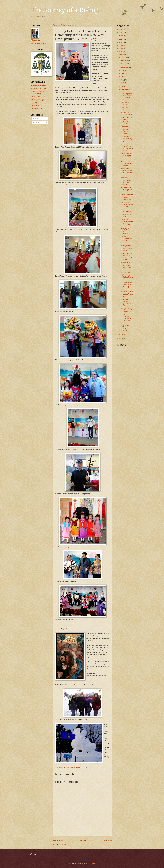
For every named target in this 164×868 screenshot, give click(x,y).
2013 (121, 45)
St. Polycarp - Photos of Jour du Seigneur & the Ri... (126, 139)
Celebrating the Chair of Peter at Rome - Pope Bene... (127, 147)
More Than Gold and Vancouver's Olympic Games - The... (127, 276)
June (123, 77)
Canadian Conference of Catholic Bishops (39, 92)
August (124, 70)
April (123, 83)
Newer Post (58, 840)
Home (83, 840)
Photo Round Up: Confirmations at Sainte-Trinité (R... (127, 302)
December (125, 58)
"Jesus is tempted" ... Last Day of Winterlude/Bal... (127, 156)
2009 (121, 339)
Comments (37, 122)
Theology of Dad (36, 109)
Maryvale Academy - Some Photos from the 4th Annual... (126, 181)
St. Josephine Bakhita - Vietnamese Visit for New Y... (126, 266)
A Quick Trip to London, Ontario (127, 113)
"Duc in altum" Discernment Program (126, 164)
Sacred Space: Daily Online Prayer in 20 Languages (38, 101)
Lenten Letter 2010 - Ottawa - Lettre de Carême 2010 (127, 222)
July (123, 73)
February (124, 89)
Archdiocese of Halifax (38, 86)
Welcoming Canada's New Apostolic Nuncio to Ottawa (126, 130)
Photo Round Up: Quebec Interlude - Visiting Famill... (127, 120)
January (124, 335)
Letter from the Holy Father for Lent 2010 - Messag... (126, 231)
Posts (35, 119)
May (123, 80)
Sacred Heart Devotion (38, 96)
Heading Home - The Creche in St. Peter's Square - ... (126, 328)
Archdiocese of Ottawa (38, 89)
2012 (121, 49)
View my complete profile (39, 43)
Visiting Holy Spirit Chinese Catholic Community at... (127, 197)
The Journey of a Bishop (65, 10)
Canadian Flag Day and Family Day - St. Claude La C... (127, 205)
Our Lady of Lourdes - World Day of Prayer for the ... (127, 239)
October (124, 64)
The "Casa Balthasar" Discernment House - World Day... (126, 318)
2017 (121, 33)
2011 (121, 52)
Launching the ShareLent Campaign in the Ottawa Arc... (126, 106)
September (125, 67)
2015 (121, 39)
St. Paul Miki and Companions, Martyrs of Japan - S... (126, 285)
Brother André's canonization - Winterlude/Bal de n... (126, 171)
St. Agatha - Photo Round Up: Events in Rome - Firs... (127, 294)
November (125, 61)
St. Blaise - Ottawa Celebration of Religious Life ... (127, 310)
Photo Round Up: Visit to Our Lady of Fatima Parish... (126, 256)
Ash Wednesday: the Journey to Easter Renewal (127, 189)
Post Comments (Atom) (69, 845)
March (123, 86)
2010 (121, 55)
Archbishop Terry (39, 40)
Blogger (92, 863)
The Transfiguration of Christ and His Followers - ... (126, 96)
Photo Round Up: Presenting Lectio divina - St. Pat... (126, 214)
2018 (121, 29)
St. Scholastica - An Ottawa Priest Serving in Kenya (126, 248)
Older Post (108, 840)
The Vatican (35, 106)
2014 (121, 42)
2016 (121, 36)
